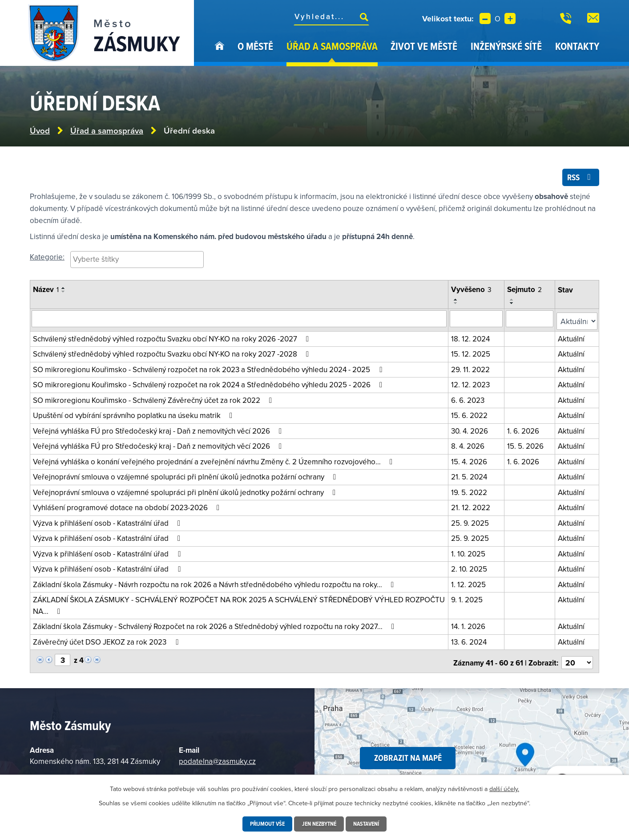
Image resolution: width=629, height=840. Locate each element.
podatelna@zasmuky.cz (217, 758)
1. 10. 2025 (470, 553)
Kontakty (577, 46)
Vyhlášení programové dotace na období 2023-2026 (128, 507)
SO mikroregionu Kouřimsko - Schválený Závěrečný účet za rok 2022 (154, 400)
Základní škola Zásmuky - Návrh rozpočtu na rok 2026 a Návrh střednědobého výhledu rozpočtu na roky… (215, 584)
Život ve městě (424, 46)
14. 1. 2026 (470, 626)
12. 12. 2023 (472, 384)
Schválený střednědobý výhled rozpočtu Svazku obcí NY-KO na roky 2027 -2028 (173, 353)
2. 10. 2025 (471, 568)
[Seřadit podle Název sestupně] (64, 295)
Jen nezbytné (319, 824)
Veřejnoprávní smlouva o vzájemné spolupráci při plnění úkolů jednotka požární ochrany (186, 476)
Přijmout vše (265, 824)
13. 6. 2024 (471, 641)
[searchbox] (137, 262)
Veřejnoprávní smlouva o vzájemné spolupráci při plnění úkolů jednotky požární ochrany (186, 492)
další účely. (504, 789)
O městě (255, 46)
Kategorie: (47, 260)
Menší (485, 18)
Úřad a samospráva (332, 46)
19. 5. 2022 (471, 492)
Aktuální (573, 338)
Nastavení (369, 824)
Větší (510, 18)
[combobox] (137, 262)
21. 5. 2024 (471, 476)
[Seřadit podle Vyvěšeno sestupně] (458, 306)
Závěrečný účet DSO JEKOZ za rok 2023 (107, 641)
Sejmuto (526, 292)
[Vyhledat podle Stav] (578, 321)
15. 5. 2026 (527, 446)
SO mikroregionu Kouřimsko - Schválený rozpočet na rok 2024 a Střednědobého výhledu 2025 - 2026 (209, 384)
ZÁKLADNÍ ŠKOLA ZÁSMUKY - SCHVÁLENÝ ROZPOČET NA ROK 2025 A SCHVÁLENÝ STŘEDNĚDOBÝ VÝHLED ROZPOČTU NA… (239, 605)
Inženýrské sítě (506, 46)
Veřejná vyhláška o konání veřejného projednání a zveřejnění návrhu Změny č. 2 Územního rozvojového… (214, 461)
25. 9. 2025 (472, 523)
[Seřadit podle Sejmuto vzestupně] (514, 302)
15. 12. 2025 (472, 353)
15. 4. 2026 (471, 461)
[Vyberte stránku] (62, 659)
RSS (579, 179)
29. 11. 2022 (472, 369)
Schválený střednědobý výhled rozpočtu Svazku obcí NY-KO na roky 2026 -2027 (173, 338)
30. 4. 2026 (471, 430)
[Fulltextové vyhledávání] (331, 16)
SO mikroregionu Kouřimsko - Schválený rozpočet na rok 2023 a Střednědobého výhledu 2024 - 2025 (209, 369)
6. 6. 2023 (470, 400)
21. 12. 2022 (472, 507)
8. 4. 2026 (470, 446)
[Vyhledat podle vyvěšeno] (478, 321)
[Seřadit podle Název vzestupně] (64, 291)
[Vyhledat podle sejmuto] (531, 321)
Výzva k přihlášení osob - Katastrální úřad (108, 523)
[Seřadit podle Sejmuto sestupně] (514, 306)
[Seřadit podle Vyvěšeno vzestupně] (458, 302)
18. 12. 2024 (472, 338)
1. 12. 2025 (470, 584)
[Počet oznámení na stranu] (578, 660)
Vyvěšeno (473, 292)
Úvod (220, 53)
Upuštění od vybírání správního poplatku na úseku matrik (134, 415)
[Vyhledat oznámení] (240, 321)
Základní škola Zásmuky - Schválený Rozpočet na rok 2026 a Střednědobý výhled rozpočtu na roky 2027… (215, 626)
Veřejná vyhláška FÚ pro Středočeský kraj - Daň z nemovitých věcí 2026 (159, 430)
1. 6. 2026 (525, 430)
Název (46, 292)
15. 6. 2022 (471, 415)
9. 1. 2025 (469, 599)
